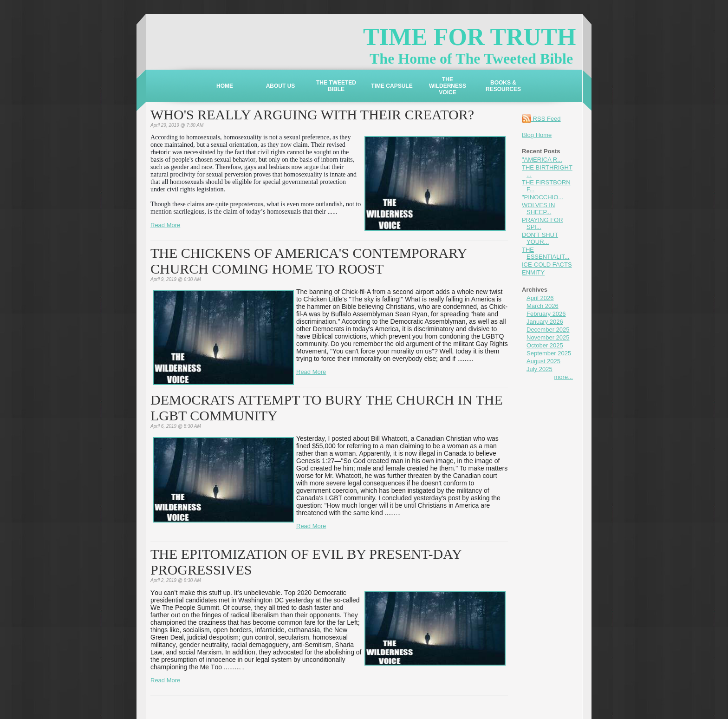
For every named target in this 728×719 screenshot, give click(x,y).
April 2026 (540, 298)
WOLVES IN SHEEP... (538, 209)
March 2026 (543, 306)
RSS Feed (541, 119)
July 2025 (539, 369)
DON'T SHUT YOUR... (540, 238)
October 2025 (545, 345)
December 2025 (548, 330)
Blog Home (537, 135)
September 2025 (549, 353)
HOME (225, 86)
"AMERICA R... (542, 160)
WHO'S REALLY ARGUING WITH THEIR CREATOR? (312, 114)
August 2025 (543, 361)
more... (564, 377)
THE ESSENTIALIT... (546, 253)
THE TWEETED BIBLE (336, 86)
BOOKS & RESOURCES (503, 86)
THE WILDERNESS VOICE (448, 86)
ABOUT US (281, 86)
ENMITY (533, 272)
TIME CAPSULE (392, 86)
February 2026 (546, 314)
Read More (165, 225)
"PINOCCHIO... (543, 197)
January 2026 (545, 322)
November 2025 (548, 337)
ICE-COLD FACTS (547, 265)
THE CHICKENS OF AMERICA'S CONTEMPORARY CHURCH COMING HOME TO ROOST (309, 261)
